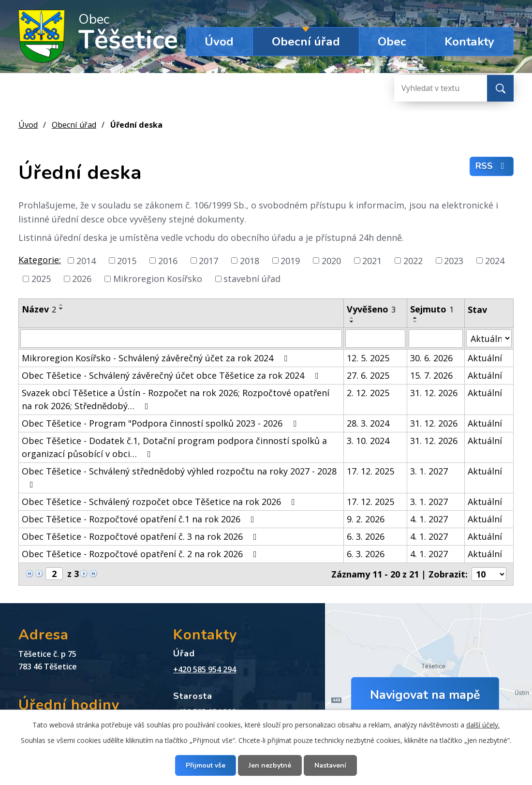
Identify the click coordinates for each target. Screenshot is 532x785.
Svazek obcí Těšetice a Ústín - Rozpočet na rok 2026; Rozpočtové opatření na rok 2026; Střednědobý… (176, 399)
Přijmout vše (206, 765)
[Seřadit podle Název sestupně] (61, 309)
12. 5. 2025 (368, 358)
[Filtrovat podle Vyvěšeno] (375, 339)
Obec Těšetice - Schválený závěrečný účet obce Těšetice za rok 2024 (172, 375)
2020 (331, 260)
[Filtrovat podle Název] (181, 339)
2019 (290, 260)
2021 (372, 260)
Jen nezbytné (270, 765)
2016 (168, 260)
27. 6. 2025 (368, 375)
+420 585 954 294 (205, 669)
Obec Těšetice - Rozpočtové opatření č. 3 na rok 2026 (141, 536)
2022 (413, 260)
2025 (41, 279)
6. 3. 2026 (366, 536)
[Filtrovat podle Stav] (489, 338)
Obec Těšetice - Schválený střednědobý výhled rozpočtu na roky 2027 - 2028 (179, 477)
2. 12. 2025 (368, 393)
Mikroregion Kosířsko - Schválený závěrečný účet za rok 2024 (156, 358)
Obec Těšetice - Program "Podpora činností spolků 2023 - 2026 (161, 423)
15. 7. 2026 (431, 375)
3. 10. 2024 (368, 441)
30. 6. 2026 (431, 358)
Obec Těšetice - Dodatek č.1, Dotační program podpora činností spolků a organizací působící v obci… (174, 447)
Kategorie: (40, 260)
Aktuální (485, 358)
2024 (495, 260)
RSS (492, 166)
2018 (250, 260)
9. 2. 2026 (366, 519)
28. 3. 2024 (368, 423)
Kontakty (469, 42)
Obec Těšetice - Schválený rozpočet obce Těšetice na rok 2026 (160, 502)
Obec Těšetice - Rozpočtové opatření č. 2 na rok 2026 (141, 554)
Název (39, 309)
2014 (86, 260)
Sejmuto (432, 309)
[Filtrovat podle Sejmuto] (436, 339)
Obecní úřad (306, 42)
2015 (127, 260)
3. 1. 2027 (429, 471)
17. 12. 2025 (370, 471)
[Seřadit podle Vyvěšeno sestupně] (352, 322)
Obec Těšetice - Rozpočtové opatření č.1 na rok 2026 (140, 519)
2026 (82, 279)
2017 (208, 260)
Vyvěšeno (371, 309)
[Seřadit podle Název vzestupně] (61, 305)
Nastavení (330, 765)
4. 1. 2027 (429, 519)
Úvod (219, 42)
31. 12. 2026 (434, 393)
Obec (392, 42)
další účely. (483, 725)
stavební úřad (252, 279)
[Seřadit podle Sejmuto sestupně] (415, 322)
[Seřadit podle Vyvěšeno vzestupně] (352, 318)
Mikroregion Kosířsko (158, 279)
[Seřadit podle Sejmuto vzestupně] (415, 318)
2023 (454, 260)
